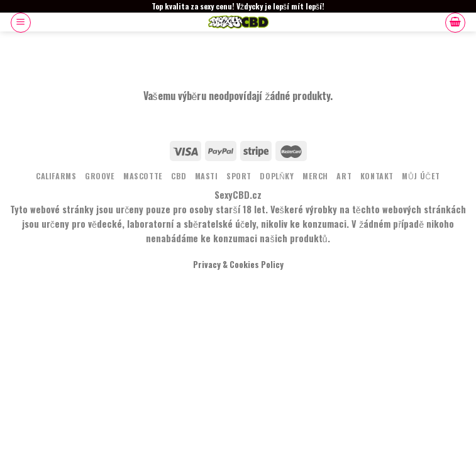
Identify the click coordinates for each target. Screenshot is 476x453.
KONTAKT (377, 176)
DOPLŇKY (277, 176)
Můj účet (421, 176)
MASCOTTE (143, 176)
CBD (179, 176)
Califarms (56, 176)
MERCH (315, 176)
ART (344, 176)
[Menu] (21, 23)
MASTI (207, 176)
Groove (100, 176)
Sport (239, 176)
